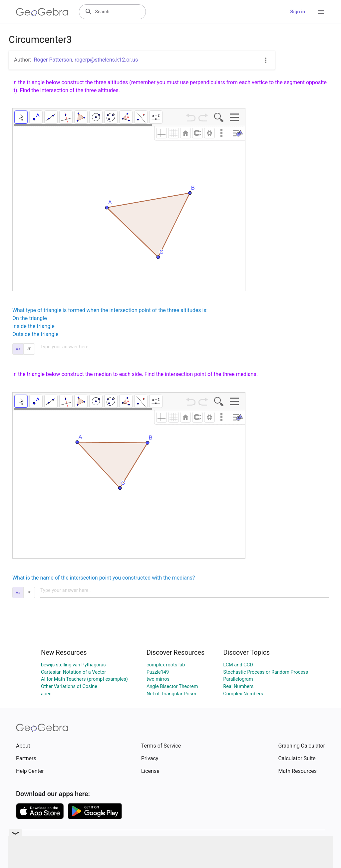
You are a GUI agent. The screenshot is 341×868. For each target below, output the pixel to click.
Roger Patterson (53, 60)
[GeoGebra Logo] (42, 12)
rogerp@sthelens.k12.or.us (106, 60)
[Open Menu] (321, 12)
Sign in (298, 12)
